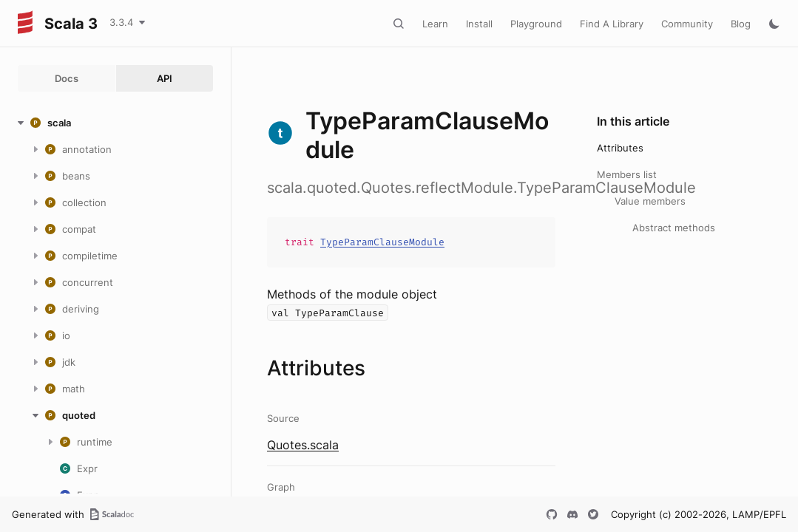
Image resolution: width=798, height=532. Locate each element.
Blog (741, 24)
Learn (435, 24)
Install (479, 24)
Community (687, 24)
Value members (650, 201)
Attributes (620, 148)
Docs (67, 78)
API (165, 78)
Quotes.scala (303, 445)
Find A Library (612, 24)
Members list (627, 174)
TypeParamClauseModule (382, 242)
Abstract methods (674, 228)
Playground (536, 24)
